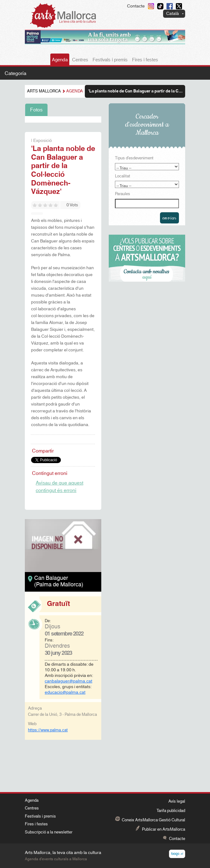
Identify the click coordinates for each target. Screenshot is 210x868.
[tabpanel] (63, 120)
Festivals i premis (110, 60)
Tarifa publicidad (171, 811)
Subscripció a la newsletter (49, 832)
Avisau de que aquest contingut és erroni (59, 487)
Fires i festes (145, 60)
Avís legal (177, 801)
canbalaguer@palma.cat (68, 681)
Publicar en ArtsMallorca (164, 829)
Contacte (136, 6)
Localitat (123, 176)
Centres (80, 60)
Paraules (123, 194)
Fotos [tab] (36, 110)
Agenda (60, 60)
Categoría (16, 73)
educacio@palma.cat (65, 692)
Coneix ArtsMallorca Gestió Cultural (153, 820)
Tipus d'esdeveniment (134, 158)
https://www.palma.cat (48, 730)
